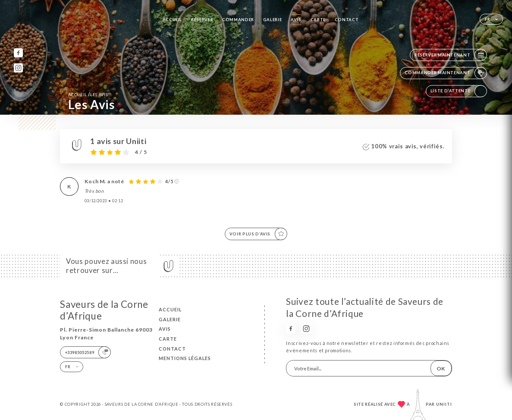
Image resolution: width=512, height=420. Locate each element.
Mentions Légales (185, 358)
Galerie (273, 20)
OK (441, 368)
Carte (318, 20)
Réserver (202, 20)
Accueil (173, 20)
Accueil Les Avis (88, 94)
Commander (238, 20)
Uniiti (444, 404)
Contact (347, 20)
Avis (296, 20)
